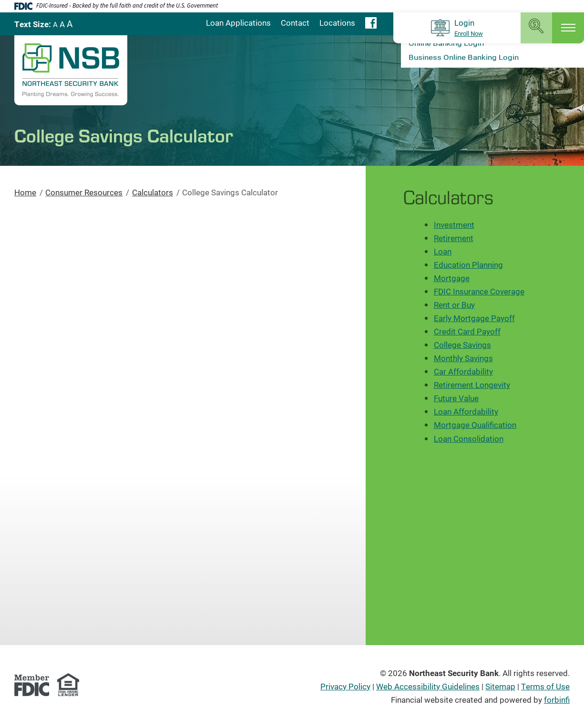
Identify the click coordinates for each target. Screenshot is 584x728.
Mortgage (452, 278)
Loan (443, 251)
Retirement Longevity (472, 385)
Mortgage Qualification (475, 425)
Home (25, 192)
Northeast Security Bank (454, 673)
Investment (454, 225)
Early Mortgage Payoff (474, 318)
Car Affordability (463, 371)
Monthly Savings (463, 358)
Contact (295, 23)
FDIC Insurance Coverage (479, 291)
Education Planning (468, 265)
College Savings (462, 345)
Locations (337, 23)
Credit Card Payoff (467, 331)
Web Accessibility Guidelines (428, 686)
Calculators (153, 192)
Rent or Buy (454, 305)
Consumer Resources (84, 192)
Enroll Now (469, 34)
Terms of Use (545, 686)
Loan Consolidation (469, 439)
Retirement (454, 238)
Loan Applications (238, 23)
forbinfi (557, 700)
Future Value (456, 398)
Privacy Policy (345, 686)
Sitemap (500, 686)
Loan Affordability (466, 411)
